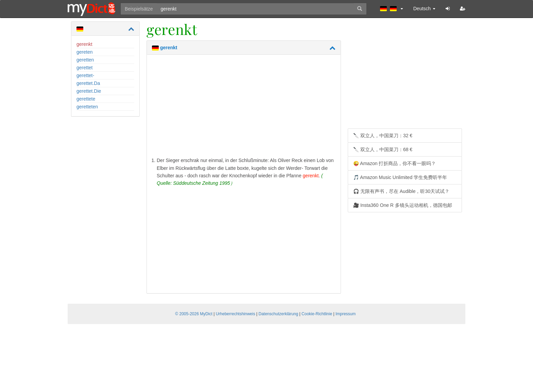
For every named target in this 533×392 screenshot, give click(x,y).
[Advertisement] (244, 107)
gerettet (84, 68)
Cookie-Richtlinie (317, 314)
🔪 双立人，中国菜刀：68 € (383, 149)
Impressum (346, 314)
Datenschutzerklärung (279, 314)
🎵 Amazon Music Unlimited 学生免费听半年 (400, 177)
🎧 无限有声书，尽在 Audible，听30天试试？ (401, 191)
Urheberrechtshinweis (236, 314)
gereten (84, 52)
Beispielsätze (139, 9)
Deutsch (424, 8)
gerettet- (85, 75)
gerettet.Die (89, 91)
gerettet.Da (88, 83)
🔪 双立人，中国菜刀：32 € (383, 136)
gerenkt (84, 44)
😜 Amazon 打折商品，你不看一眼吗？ (394, 163)
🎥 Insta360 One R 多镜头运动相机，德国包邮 (403, 205)
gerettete (86, 99)
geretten (85, 60)
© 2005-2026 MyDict (194, 314)
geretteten (87, 107)
